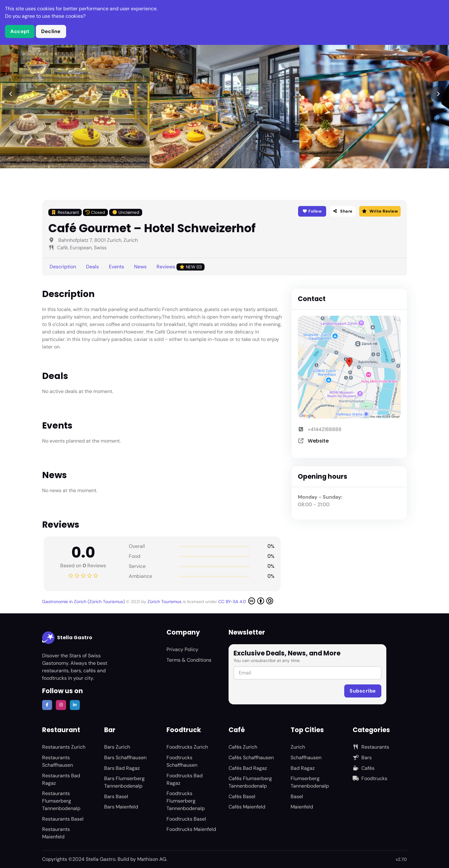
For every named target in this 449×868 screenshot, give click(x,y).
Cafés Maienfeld (247, 807)
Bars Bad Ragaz (122, 768)
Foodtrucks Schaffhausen (182, 761)
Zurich (298, 747)
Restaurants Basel (63, 819)
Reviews (181, 267)
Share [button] (343, 211)
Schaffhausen (306, 758)
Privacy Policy (182, 649)
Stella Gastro (67, 638)
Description (63, 267)
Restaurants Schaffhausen (58, 761)
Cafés (364, 768)
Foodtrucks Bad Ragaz (185, 779)
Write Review (380, 211)
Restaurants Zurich (64, 747)
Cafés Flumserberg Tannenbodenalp (250, 782)
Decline (51, 31)
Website (318, 441)
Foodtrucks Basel (186, 819)
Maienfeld (302, 807)
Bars (362, 758)
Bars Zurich (117, 747)
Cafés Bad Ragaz (248, 768)
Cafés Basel (242, 796)
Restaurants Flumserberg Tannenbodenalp (61, 801)
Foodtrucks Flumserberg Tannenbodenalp (186, 801)
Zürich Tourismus (165, 602)
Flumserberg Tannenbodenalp (310, 782)
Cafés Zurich (243, 747)
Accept (20, 31)
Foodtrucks (370, 778)
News (140, 267)
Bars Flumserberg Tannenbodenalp (124, 782)
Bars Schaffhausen (125, 758)
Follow (312, 211)
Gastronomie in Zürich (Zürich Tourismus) (84, 602)
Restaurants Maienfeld (56, 833)
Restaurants (371, 747)
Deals (92, 267)
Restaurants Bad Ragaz (61, 779)
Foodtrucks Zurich (187, 747)
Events (116, 267)
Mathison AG (152, 859)
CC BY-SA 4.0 (246, 601)
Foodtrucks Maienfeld (191, 829)
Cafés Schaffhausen (251, 758)
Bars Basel (116, 796)
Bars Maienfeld (121, 807)
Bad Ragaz (303, 768)
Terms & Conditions (189, 660)
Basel (297, 796)
